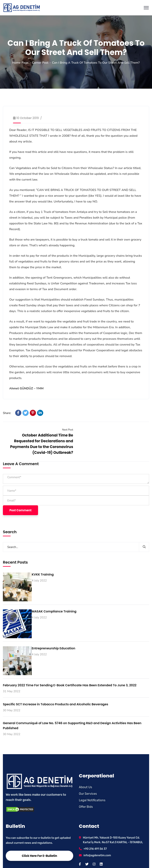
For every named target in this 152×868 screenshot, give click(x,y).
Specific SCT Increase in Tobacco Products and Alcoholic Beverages (56, 704)
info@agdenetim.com (97, 855)
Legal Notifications (92, 800)
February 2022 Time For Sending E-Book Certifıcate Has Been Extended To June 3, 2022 (70, 685)
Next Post (68, 430)
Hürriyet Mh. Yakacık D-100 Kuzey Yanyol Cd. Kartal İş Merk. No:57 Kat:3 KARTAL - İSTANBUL (113, 840)
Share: (7, 413)
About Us (86, 787)
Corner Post (40, 63)
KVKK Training (43, 574)
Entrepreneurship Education (54, 648)
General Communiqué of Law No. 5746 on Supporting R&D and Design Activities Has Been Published (72, 726)
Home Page (20, 63)
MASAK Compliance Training (54, 611)
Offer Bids (86, 807)
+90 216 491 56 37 (95, 849)
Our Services (88, 794)
